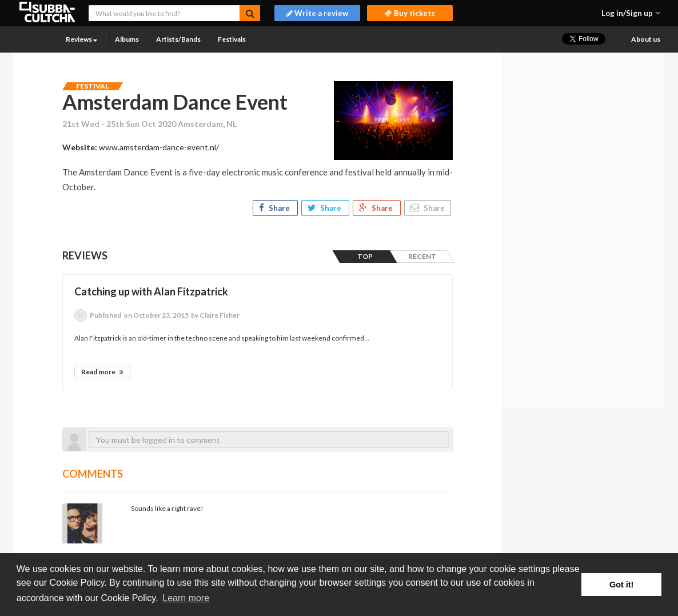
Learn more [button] (186, 598)
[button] (631, 13)
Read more (102, 372)
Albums (127, 39)
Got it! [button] (621, 585)
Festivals (232, 39)
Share (275, 208)
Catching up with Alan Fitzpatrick (151, 291)
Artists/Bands (178, 39)
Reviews (81, 39)
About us (646, 39)
